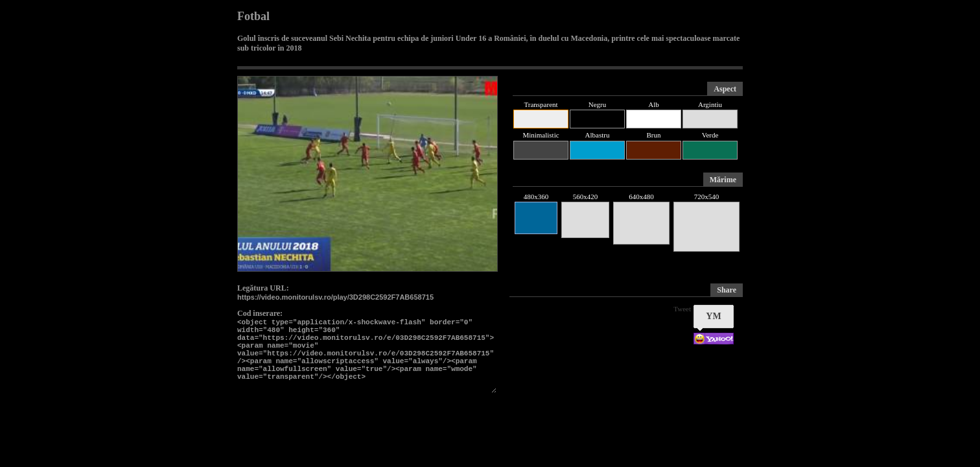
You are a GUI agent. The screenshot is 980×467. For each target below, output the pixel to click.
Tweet (682, 309)
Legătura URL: (263, 288)
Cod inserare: (260, 313)
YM (713, 316)
